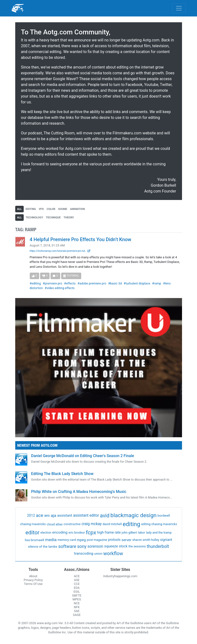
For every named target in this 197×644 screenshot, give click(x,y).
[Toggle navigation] (179, 8)
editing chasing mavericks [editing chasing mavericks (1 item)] (159, 524)
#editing (35, 283)
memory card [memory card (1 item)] (67, 540)
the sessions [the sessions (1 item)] (137, 546)
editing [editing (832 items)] (132, 524)
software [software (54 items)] (67, 546)
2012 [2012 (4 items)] (31, 516)
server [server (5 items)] (127, 540)
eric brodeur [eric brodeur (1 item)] (77, 533)
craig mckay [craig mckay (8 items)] (91, 524)
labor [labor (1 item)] (142, 533)
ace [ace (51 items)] (40, 515)
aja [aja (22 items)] (54, 515)
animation (77, 209)
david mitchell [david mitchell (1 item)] (112, 524)
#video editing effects (60, 288)
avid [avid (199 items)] (105, 516)
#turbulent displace (137, 283)
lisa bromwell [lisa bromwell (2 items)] (35, 540)
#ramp (157, 283)
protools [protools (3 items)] (114, 540)
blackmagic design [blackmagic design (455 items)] (134, 515)
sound (63, 209)
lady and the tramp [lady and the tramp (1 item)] (159, 533)
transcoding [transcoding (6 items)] (84, 553)
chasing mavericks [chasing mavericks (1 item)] (33, 524)
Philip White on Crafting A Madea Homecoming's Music (79, 492)
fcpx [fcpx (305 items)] (91, 532)
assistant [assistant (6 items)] (65, 515)
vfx (41, 209)
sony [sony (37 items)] (82, 546)
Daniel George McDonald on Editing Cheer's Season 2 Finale (83, 456)
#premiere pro (52, 283)
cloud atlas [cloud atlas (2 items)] (55, 524)
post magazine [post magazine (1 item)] (97, 540)
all (20, 209)
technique (53, 218)
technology (34, 218)
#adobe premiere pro (92, 283)
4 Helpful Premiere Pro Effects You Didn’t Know (80, 239)
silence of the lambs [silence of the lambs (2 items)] (43, 546)
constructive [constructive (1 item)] (72, 524)
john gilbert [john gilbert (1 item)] (129, 533)
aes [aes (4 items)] (47, 516)
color (51, 209)
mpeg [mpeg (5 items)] (81, 540)
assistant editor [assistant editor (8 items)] (86, 515)
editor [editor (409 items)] (32, 533)
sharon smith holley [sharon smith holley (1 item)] (146, 540)
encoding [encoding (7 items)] (60, 532)
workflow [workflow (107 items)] (113, 553)
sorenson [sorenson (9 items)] (95, 546)
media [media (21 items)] (51, 540)
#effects (70, 283)
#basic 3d (115, 283)
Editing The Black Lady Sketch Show (62, 474)
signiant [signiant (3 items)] (166, 540)
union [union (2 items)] (98, 553)
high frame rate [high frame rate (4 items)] (109, 533)
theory (69, 218)
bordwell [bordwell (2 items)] (164, 515)
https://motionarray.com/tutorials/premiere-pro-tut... (60, 251)
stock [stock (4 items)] (123, 546)
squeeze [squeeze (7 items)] (111, 546)
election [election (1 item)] (46, 533)
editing (31, 209)
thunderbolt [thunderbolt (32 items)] (158, 546)
